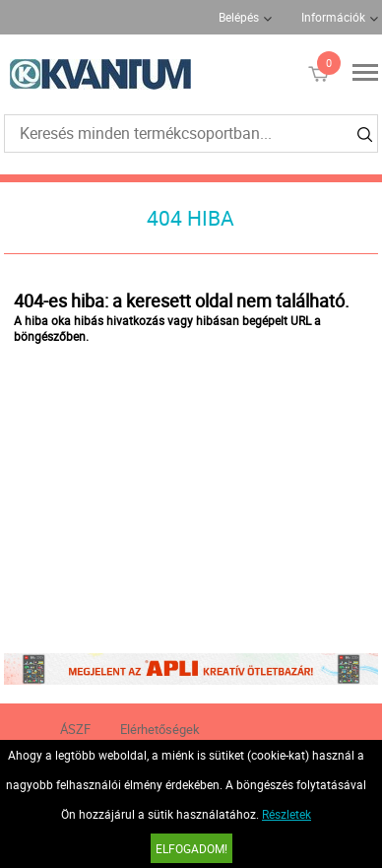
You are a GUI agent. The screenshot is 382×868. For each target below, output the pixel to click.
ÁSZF (75, 729)
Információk (333, 17)
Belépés (239, 17)
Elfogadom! (191, 848)
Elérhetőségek (160, 729)
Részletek (286, 814)
